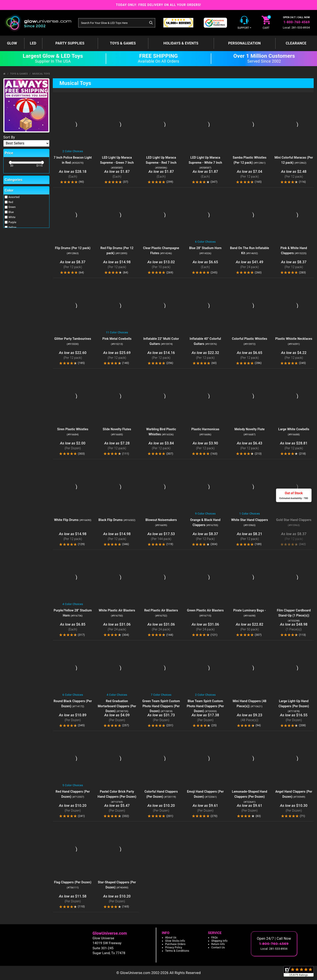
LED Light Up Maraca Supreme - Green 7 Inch (117, 163)
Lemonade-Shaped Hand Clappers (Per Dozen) (249, 797)
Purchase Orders (175, 944)
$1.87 (117, 174)
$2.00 (73, 446)
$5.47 (117, 808)
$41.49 (249, 265)
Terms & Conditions (177, 951)
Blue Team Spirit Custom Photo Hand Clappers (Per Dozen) (205, 706)
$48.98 (294, 627)
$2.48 (294, 174)
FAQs (214, 938)
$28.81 (294, 446)
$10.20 (73, 808)
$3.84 (161, 446)
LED (33, 43)
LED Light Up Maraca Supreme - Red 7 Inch (161, 163)
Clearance (296, 43)
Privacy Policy (174, 947)
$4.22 (294, 355)
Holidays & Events (181, 43)
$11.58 (73, 899)
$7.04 (249, 174)
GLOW (12, 43)
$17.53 (161, 537)
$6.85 (73, 627)
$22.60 (73, 355)
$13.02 (161, 265)
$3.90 (205, 446)
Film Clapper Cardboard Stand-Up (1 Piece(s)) (294, 615)
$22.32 (205, 355)
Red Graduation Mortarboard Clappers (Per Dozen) (117, 706)
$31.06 (117, 627)
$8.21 (249, 537)
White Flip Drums (73, 520)
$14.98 (117, 265)
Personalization (244, 43)
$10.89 (73, 718)
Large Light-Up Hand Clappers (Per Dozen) (294, 706)
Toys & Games (123, 43)
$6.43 (249, 446)
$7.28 (117, 446)
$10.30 (294, 808)
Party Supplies (70, 43)
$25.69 (117, 355)
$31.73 (161, 718)
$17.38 (205, 718)
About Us (171, 938)
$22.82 (249, 627)
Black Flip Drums (117, 520)
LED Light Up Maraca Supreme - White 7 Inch (205, 163)
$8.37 (73, 265)
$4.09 (117, 718)
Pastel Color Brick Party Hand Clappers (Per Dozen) (117, 797)
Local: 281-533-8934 (296, 28)
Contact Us (218, 947)
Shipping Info (219, 941)
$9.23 (249, 718)
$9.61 (205, 808)
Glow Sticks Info (175, 941)
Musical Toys (41, 74)
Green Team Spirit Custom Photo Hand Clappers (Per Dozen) (161, 706)
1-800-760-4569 (297, 22)
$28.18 (73, 174)
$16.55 (294, 718)
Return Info (218, 944)
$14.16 (161, 355)
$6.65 (205, 265)
